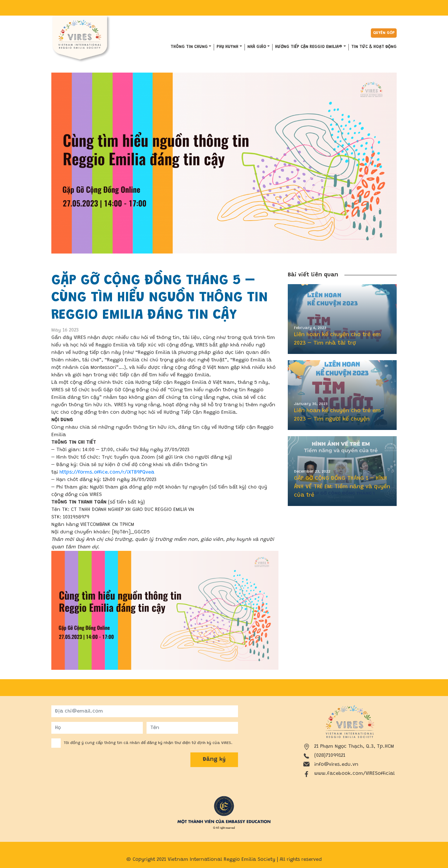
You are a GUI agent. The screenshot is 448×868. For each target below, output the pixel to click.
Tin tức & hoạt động (374, 47)
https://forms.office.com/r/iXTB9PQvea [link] (107, 472)
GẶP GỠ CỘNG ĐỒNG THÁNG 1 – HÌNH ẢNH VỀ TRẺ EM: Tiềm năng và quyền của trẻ (342, 487)
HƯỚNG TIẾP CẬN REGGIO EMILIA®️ (309, 47)
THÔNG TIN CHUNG (189, 47)
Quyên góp (384, 33)
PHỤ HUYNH (227, 47)
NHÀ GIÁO (257, 47)
